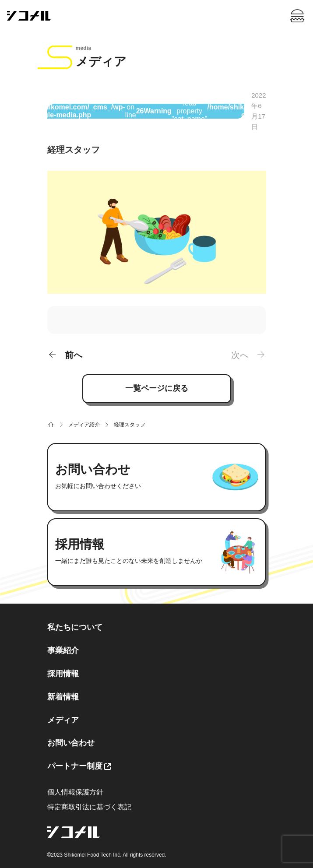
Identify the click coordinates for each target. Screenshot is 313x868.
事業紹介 (63, 650)
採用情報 (63, 674)
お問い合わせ (71, 743)
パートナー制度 (75, 766)
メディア (63, 720)
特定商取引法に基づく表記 (89, 807)
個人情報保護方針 (75, 792)
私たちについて (75, 627)
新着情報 (63, 697)
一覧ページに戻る (157, 388)
